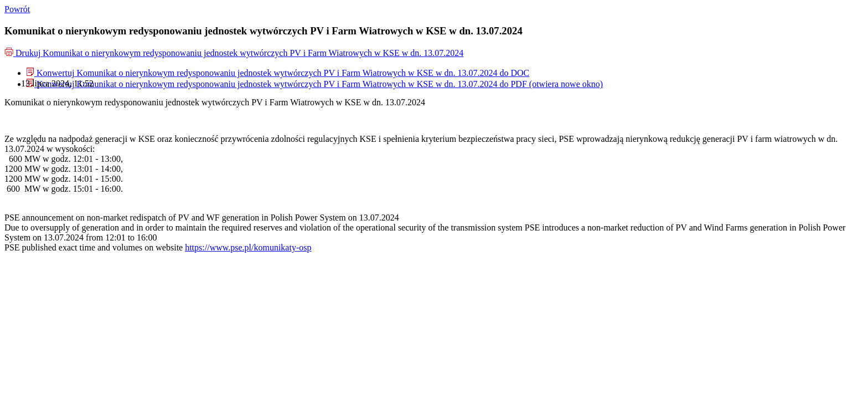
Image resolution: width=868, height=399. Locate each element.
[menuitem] (278, 73)
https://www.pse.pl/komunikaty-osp (248, 247)
